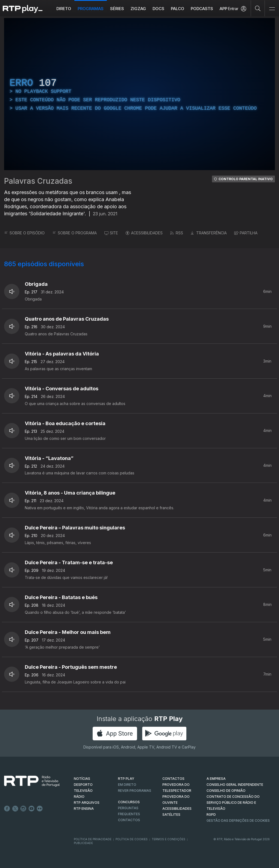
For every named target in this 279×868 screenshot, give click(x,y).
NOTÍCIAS (82, 779)
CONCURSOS (129, 802)
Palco (178, 9)
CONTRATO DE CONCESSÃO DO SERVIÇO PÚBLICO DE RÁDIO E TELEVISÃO (233, 803)
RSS (177, 233)
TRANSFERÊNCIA (209, 233)
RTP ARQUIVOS (87, 803)
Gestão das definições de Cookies (238, 821)
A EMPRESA (216, 779)
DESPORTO (83, 785)
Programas (91, 9)
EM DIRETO (127, 785)
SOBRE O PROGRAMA (75, 233)
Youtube (32, 809)
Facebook (7, 809)
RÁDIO (79, 797)
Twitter (15, 809)
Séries (117, 9)
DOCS (158, 9)
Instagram (23, 809)
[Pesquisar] (258, 8)
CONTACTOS (173, 779)
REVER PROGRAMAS (135, 791)
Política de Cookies (132, 839)
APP (223, 9)
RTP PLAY (126, 779)
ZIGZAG (138, 9)
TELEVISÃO (83, 791)
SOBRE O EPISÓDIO (24, 233)
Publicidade (83, 843)
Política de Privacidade (93, 839)
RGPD (211, 815)
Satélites (171, 815)
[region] (139, 94)
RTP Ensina (84, 809)
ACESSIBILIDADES (144, 233)
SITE (111, 233)
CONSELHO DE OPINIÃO (226, 791)
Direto (64, 9)
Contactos (129, 820)
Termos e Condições (169, 839)
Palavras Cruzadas (38, 181)
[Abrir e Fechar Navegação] (272, 9)
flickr (40, 809)
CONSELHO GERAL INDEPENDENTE (235, 785)
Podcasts (202, 9)
